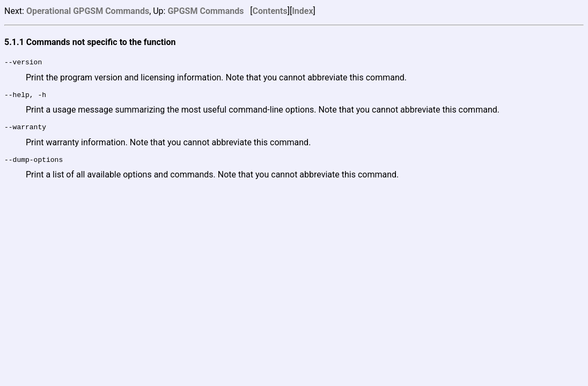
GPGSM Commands (205, 11)
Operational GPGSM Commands (88, 11)
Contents (270, 11)
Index (302, 11)
